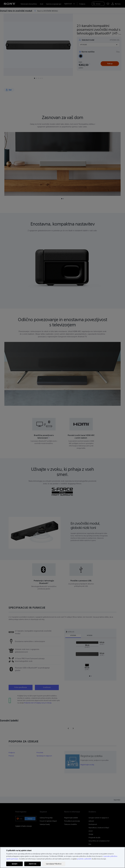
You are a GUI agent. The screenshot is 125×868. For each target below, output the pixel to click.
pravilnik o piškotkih (84, 859)
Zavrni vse (33, 864)
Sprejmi (14, 864)
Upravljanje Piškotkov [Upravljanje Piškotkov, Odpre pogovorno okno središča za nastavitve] (54, 864)
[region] (62, 857)
